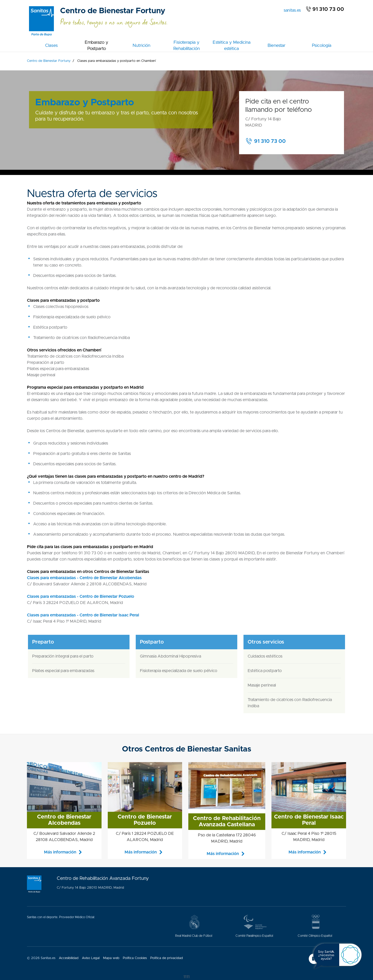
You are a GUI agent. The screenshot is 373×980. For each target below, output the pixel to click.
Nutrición (141, 45)
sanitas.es (293, 10)
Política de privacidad (167, 958)
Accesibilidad (69, 958)
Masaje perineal (262, 685)
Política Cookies (135, 958)
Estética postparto (265, 671)
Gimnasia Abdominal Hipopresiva (170, 656)
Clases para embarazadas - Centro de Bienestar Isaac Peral (83, 615)
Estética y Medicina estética (232, 45)
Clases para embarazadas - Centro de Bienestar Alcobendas (84, 578)
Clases (51, 45)
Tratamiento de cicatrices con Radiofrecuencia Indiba (290, 703)
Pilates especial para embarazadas (63, 671)
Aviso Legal (91, 958)
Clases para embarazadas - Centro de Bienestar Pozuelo (81, 596)
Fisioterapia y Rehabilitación (187, 45)
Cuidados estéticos (265, 656)
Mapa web (111, 958)
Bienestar (277, 45)
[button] (269, 141)
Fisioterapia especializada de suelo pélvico (179, 671)
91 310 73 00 (325, 9)
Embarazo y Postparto (96, 45)
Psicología (322, 45)
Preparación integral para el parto (63, 656)
